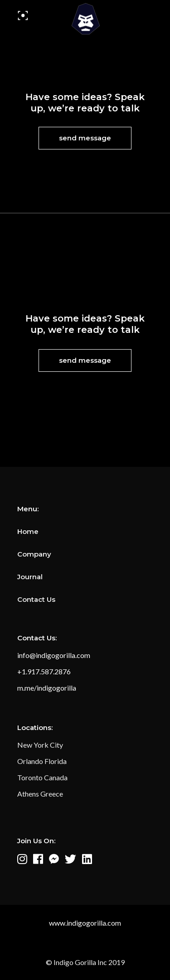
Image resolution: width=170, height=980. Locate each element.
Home (28, 531)
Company (34, 554)
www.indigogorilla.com (85, 923)
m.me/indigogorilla (47, 688)
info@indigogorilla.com (54, 655)
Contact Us (36, 599)
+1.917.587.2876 (44, 671)
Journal (30, 577)
